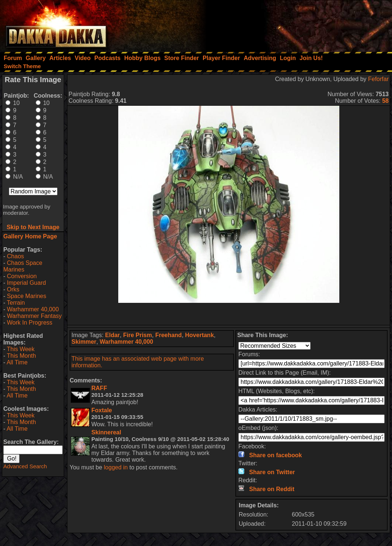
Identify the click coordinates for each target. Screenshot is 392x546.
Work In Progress (30, 323)
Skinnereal (106, 432)
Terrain (16, 303)
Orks (13, 289)
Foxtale (102, 410)
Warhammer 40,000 (33, 309)
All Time (17, 362)
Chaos (15, 256)
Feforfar (378, 79)
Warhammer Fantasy (34, 316)
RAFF (99, 388)
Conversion (22, 276)
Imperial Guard (27, 283)
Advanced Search (25, 466)
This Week (20, 349)
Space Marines (27, 296)
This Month (21, 356)
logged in (116, 467)
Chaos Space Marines (23, 266)
